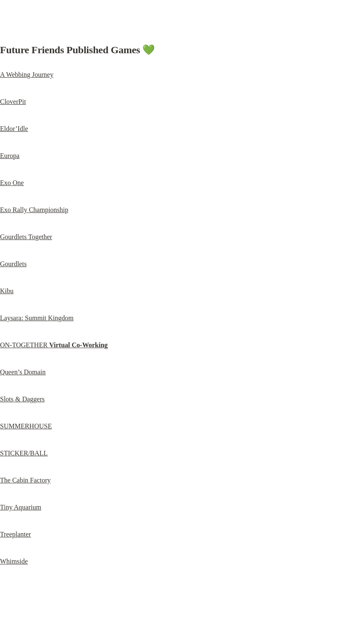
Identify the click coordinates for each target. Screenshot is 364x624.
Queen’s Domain (23, 372)
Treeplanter (15, 534)
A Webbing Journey (27, 75)
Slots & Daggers (22, 399)
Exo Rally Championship (34, 210)
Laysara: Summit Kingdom (37, 318)
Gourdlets (13, 264)
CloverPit (13, 102)
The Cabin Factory (25, 480)
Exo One (12, 183)
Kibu (7, 291)
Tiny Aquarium (21, 507)
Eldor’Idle (14, 129)
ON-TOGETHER (54, 345)
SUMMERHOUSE (26, 426)
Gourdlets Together (26, 237)
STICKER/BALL (24, 453)
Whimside (14, 561)
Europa (10, 156)
